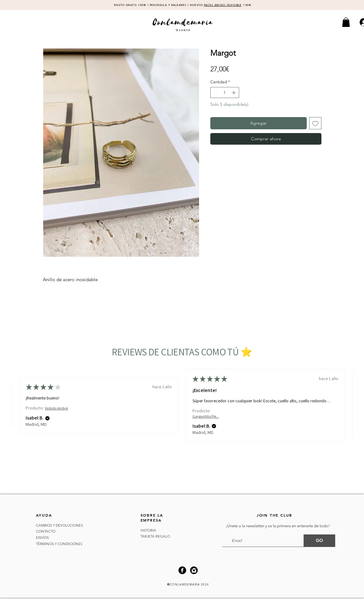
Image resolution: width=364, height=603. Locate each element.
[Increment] (234, 93)
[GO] (319, 541)
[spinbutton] (225, 93)
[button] (346, 22)
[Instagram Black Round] (194, 570)
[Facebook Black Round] (182, 570)
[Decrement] (215, 93)
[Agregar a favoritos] (315, 123)
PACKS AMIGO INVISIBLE (223, 5)
